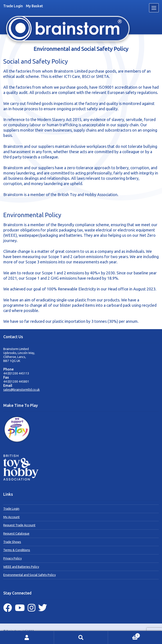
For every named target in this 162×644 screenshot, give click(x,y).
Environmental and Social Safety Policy (30, 575)
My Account (11, 517)
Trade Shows (12, 542)
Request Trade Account (19, 525)
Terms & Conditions (17, 550)
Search (81, 638)
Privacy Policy (13, 558)
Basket (124, 635)
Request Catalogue (16, 534)
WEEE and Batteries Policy (21, 567)
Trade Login (13, 6)
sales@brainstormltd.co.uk (22, 390)
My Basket (34, 6)
